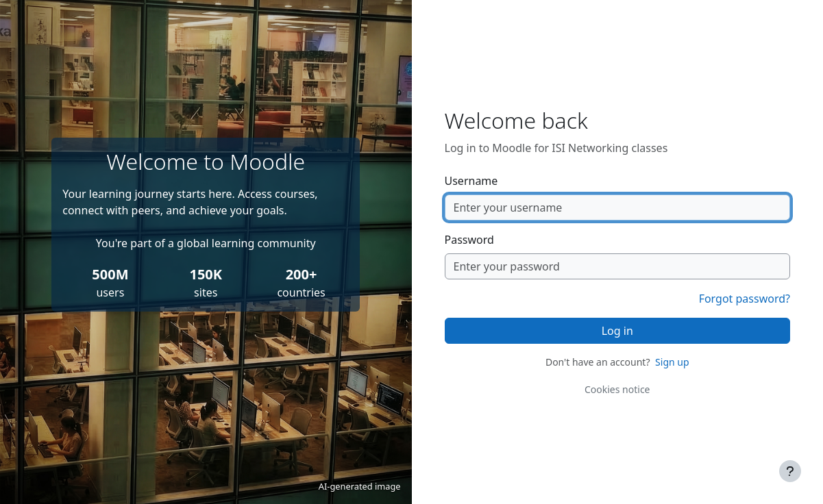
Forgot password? (745, 299)
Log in (617, 331)
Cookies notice (617, 389)
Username (471, 181)
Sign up (672, 362)
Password (469, 240)
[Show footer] (790, 471)
